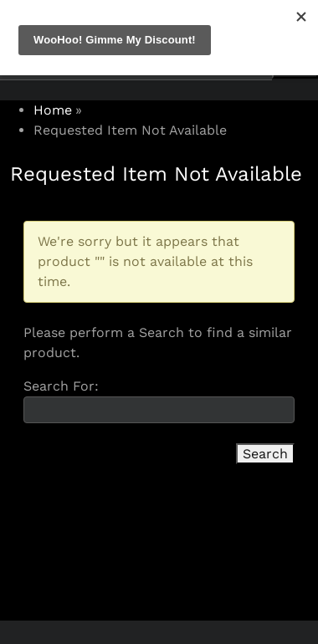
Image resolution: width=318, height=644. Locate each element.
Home (53, 110)
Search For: (61, 386)
